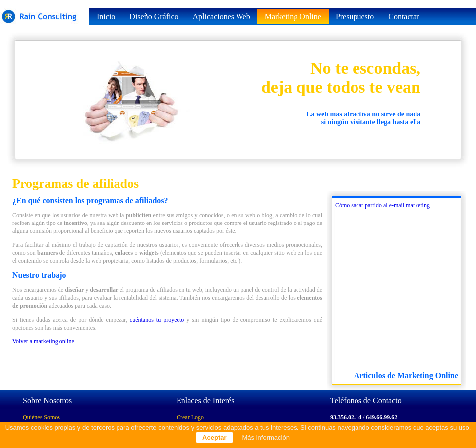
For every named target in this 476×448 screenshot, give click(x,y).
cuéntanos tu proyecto (157, 320)
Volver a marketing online (43, 341)
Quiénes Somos (41, 417)
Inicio (106, 17)
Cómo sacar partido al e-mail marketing (383, 205)
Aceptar (214, 437)
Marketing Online (293, 17)
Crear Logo (190, 417)
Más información (266, 437)
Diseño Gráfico (154, 17)
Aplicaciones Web (222, 17)
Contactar (404, 17)
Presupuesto (355, 17)
